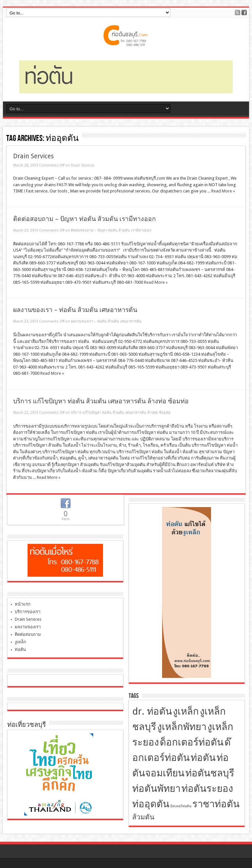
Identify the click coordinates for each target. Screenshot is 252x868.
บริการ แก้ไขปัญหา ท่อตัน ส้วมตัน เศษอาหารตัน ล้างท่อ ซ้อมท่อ (101, 401)
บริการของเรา (28, 612)
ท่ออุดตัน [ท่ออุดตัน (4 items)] (151, 804)
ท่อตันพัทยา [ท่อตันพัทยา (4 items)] (156, 789)
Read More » (223, 191)
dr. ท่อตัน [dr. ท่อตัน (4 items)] (152, 711)
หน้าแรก (23, 604)
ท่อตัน (20, 649)
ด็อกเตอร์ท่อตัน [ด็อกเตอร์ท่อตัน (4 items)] (192, 742)
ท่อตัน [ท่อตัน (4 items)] (203, 758)
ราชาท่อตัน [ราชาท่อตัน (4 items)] (216, 804)
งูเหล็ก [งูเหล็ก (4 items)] (186, 711)
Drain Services (33, 156)
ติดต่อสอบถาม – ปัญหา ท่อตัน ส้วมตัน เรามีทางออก (84, 219)
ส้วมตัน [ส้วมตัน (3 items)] (143, 817)
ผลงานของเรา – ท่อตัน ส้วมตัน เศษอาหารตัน (75, 310)
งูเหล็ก (21, 642)
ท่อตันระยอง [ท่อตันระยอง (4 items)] (207, 789)
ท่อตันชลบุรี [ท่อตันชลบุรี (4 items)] (210, 773)
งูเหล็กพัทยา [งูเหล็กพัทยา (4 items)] (182, 727)
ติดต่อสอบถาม (28, 634)
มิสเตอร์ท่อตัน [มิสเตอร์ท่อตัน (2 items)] (181, 806)
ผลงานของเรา (28, 627)
